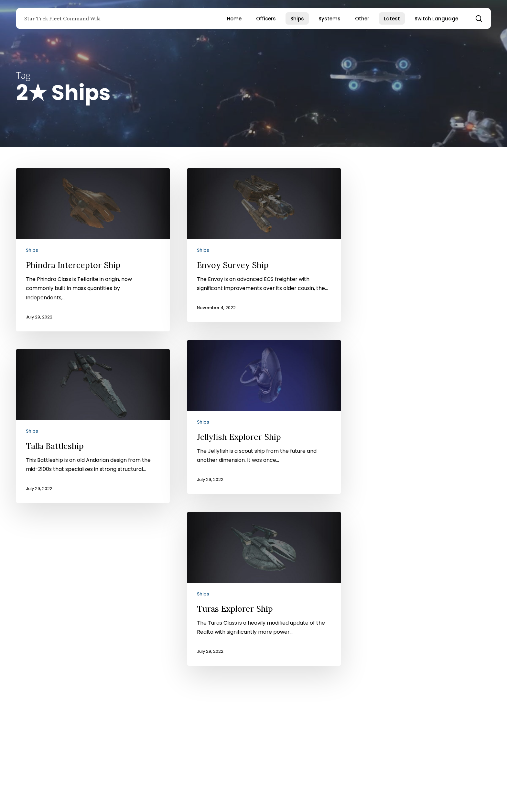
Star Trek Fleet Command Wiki (62, 18)
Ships (32, 250)
